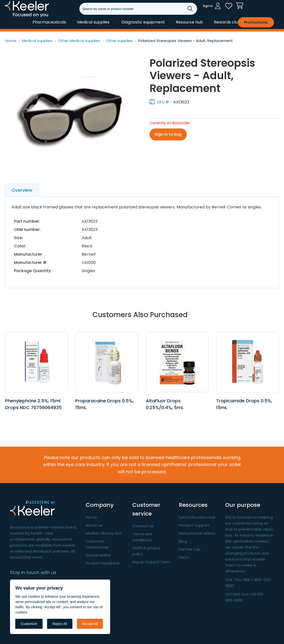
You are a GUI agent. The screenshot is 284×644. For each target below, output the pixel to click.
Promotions (256, 22)
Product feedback (103, 563)
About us (94, 525)
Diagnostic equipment (143, 22)
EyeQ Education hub (197, 517)
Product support (194, 525)
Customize (29, 624)
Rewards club (227, 22)
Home (91, 517)
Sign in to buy (168, 134)
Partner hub (190, 549)
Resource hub (189, 22)
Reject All (60, 624)
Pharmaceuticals (49, 22)
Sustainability (98, 555)
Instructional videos (197, 533)
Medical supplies (93, 22)
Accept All (90, 624)
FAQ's (184, 557)
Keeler (11, 17)
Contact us (143, 526)
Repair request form (151, 562)
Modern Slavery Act (104, 533)
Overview (22, 190)
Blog (183, 541)
